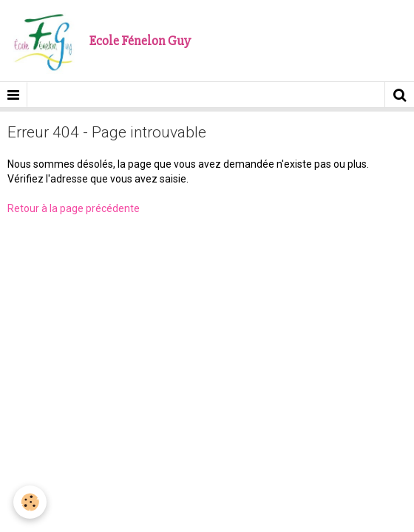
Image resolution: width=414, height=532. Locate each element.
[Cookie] (30, 502)
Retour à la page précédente (74, 208)
